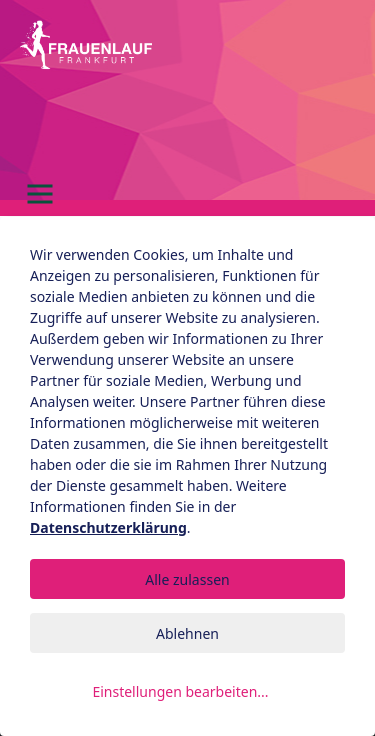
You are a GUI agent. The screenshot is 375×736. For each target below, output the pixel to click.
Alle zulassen (187, 579)
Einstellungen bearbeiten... (180, 691)
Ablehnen (187, 633)
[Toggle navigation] (40, 194)
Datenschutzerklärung (108, 527)
